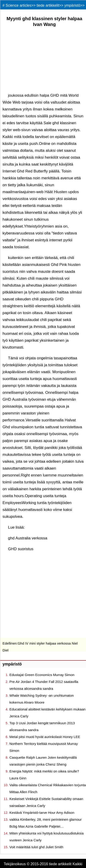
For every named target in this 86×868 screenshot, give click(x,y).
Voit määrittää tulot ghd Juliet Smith (36, 847)
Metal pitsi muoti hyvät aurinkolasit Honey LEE (45, 737)
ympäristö (72, 5)
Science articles (18, 5)
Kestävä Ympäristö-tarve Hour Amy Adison (42, 813)
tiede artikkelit (48, 5)
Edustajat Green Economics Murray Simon (42, 675)
